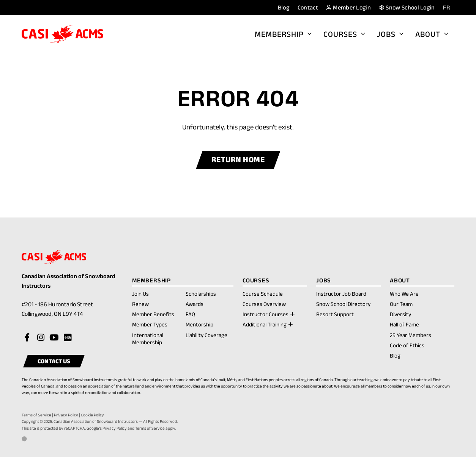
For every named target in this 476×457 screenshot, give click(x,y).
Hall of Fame (404, 324)
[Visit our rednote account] (67, 338)
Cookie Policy (92, 415)
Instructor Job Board (341, 294)
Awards (195, 304)
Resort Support (335, 314)
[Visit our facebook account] (27, 338)
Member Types (150, 324)
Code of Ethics (407, 345)
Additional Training (265, 324)
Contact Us (54, 361)
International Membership (148, 339)
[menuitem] (446, 8)
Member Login (349, 7)
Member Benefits (153, 314)
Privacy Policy (66, 415)
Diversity (400, 314)
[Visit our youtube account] (54, 338)
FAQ (190, 314)
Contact (308, 7)
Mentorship (199, 324)
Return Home (238, 159)
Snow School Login (407, 7)
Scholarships (201, 294)
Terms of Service (36, 415)
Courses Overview (264, 304)
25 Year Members (411, 335)
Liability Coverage (206, 335)
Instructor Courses (266, 314)
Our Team (401, 304)
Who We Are (404, 294)
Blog (284, 7)
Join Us (140, 294)
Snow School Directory (343, 304)
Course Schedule (263, 294)
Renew (140, 304)
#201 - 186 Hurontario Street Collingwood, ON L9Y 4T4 (61, 310)
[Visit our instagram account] (41, 338)
